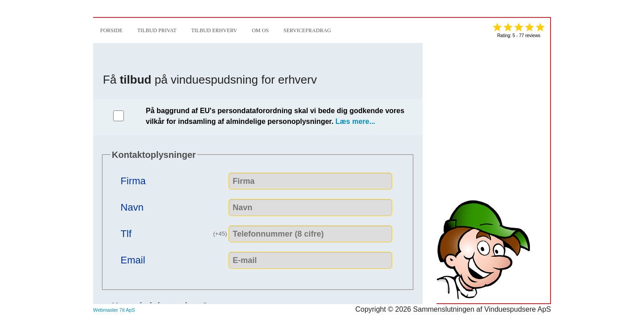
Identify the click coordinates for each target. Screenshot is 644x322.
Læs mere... (355, 121)
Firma (133, 180)
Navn (132, 206)
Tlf (175, 232)
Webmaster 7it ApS (114, 310)
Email (133, 259)
